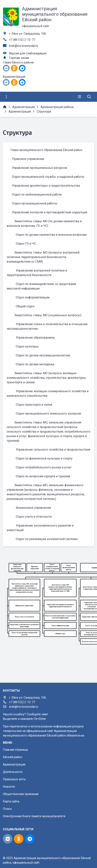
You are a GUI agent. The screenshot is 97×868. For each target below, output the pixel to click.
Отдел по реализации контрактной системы (47, 539)
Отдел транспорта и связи (34, 405)
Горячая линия (19, 58)
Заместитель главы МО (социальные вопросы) (48, 315)
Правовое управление (28, 159)
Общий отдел (25, 306)
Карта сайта (11, 801)
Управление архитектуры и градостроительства (46, 186)
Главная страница (15, 750)
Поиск (7, 809)
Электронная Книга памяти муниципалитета (34, 816)
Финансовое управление (33, 508)
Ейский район (12, 757)
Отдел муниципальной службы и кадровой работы (48, 177)
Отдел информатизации (33, 297)
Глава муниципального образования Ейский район (46, 150)
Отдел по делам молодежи (35, 364)
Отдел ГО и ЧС (26, 244)
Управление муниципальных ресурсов (40, 168)
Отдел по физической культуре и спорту (44, 458)
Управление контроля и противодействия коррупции (50, 212)
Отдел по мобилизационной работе (37, 194)
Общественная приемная (21, 794)
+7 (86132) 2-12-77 (22, 40)
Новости (9, 787)
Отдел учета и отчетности (34, 517)
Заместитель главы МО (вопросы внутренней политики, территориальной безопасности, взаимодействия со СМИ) (43, 257)
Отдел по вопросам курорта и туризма (43, 476)
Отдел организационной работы (35, 203)
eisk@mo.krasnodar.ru (23, 46)
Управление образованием (35, 338)
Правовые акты (14, 779)
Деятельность (13, 772)
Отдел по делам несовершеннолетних (43, 355)
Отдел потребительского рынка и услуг (44, 467)
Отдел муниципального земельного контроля (48, 414)
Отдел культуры (27, 346)
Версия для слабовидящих (28, 53)
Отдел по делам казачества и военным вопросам (51, 235)
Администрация (14, 764)
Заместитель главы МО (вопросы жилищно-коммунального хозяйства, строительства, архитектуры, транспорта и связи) (46, 378)
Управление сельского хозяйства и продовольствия (53, 450)
